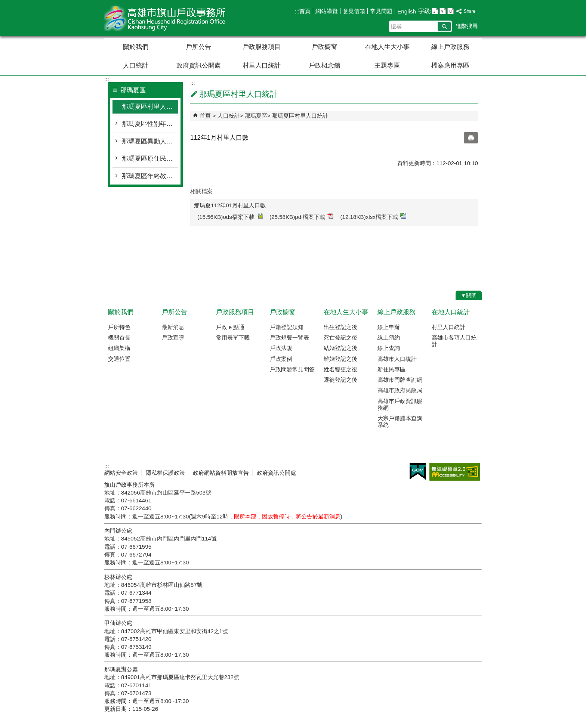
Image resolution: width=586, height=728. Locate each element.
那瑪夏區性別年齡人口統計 (150, 124)
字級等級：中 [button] (443, 11)
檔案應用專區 (450, 66)
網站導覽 (327, 11)
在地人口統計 (451, 312)
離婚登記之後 (340, 359)
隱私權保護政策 (165, 473)
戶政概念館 (325, 66)
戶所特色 (119, 327)
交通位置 (119, 359)
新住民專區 (391, 369)
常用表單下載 (233, 337)
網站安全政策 (121, 473)
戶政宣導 (173, 337)
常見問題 (381, 11)
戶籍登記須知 (287, 327)
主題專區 (387, 66)
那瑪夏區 (256, 116)
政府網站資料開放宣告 (221, 473)
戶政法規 (281, 348)
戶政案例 (281, 359)
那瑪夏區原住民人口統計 (150, 159)
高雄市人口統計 (397, 359)
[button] (444, 27)
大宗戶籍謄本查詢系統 (400, 422)
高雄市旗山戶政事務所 (167, 18)
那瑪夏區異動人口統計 (150, 141)
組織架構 (119, 348)
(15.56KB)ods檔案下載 (230, 216)
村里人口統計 (262, 66)
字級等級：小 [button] (435, 11)
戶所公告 (198, 47)
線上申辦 (389, 327)
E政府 (418, 471)
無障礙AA (455, 472)
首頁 (305, 11)
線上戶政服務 (450, 47)
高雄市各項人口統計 (454, 341)
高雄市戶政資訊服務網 (400, 404)
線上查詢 (389, 348)
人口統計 (136, 66)
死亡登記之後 (340, 337)
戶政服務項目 (262, 47)
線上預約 (389, 337)
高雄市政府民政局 (400, 390)
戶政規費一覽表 (289, 337)
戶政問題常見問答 (292, 369)
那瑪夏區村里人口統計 (150, 107)
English (407, 11)
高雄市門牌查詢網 (400, 380)
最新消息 (173, 327)
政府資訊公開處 (199, 66)
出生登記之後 (340, 327)
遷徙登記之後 (340, 380)
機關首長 (119, 337)
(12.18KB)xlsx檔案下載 (373, 216)
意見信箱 (354, 11)
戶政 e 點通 (230, 327)
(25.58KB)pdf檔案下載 (302, 216)
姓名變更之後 (340, 369)
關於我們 (136, 47)
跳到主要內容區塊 (4, 4)
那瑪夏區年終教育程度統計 (150, 176)
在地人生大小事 (387, 47)
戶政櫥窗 (324, 47)
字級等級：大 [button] (451, 11)
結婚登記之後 (340, 348)
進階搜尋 (467, 26)
